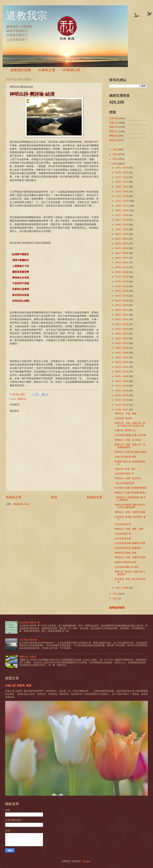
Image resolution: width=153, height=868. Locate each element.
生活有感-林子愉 (123, 539)
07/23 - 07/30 (122, 277)
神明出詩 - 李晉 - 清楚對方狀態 (130, 512)
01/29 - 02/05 (122, 395)
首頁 (54, 497)
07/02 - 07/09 (122, 291)
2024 (115, 159)
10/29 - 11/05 (122, 210)
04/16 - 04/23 (122, 343)
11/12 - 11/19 (122, 201)
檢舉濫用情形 (117, 608)
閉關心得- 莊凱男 (28, 657)
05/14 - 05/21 (122, 324)
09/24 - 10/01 (122, 234)
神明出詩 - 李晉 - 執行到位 (128, 478)
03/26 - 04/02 (122, 357)
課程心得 (114, 140)
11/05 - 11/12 (122, 206)
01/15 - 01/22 (122, 405)
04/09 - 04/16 (122, 348)
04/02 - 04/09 (122, 353)
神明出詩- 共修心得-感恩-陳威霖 (131, 452)
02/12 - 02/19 (122, 386)
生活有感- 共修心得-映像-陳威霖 (131, 488)
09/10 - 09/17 (122, 244)
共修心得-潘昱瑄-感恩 (125, 457)
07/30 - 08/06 (122, 272)
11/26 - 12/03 (122, 191)
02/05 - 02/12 (122, 391)
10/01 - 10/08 (122, 229)
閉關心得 (114, 136)
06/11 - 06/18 (122, 305)
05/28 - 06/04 (122, 315)
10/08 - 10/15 (122, 225)
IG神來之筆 (47, 70)
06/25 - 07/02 (122, 296)
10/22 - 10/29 (122, 215)
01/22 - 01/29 (122, 400)
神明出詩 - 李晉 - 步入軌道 (128, 440)
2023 (115, 164)
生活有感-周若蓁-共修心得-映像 (130, 435)
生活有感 (114, 118)
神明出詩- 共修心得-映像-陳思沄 (131, 493)
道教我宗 (27, 16)
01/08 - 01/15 (122, 410)
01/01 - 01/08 (122, 588)
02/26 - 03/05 (122, 376)
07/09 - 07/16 (122, 286)
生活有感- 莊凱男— (124, 418)
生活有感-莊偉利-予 (124, 474)
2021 (115, 599)
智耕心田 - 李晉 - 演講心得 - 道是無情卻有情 (130, 446)
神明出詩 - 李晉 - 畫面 (126, 414)
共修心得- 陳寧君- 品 (125, 430)
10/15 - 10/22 (122, 220)
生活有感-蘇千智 (123, 524)
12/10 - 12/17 (122, 182)
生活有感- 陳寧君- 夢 (30, 623)
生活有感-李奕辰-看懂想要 (128, 548)
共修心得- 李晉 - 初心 (125, 469)
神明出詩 (22, 399)
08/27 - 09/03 (122, 253)
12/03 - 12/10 (122, 187)
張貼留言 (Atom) (21, 504)
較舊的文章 (95, 497)
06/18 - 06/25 (122, 301)
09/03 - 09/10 (122, 248)
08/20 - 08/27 (122, 258)
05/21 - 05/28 (122, 319)
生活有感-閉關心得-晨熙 (127, 567)
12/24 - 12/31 (122, 172)
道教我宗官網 (20, 70)
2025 (115, 154)
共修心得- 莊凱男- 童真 (18, 685)
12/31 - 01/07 (122, 168)
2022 (115, 594)
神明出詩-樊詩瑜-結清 (125, 562)
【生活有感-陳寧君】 (125, 483)
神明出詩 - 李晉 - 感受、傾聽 (129, 529)
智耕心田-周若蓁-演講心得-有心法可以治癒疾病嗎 (130, 506)
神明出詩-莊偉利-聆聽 (125, 553)
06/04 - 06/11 (122, 310)
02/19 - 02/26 (122, 381)
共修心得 (114, 123)
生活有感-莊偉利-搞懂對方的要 (130, 543)
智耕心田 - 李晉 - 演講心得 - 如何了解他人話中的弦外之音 (130, 424)
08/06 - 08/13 (122, 267)
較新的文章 (14, 497)
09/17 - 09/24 (122, 239)
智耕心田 (114, 127)
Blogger (87, 861)
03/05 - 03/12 (122, 371)
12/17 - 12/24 (122, 177)
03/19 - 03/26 (122, 362)
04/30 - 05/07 (122, 334)
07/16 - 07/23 (122, 281)
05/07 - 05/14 (122, 329)
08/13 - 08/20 (122, 262)
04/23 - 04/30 (122, 338)
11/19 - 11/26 (122, 196)
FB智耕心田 (71, 70)
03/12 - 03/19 (122, 367)
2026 (115, 149)
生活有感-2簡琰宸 (28, 640)
